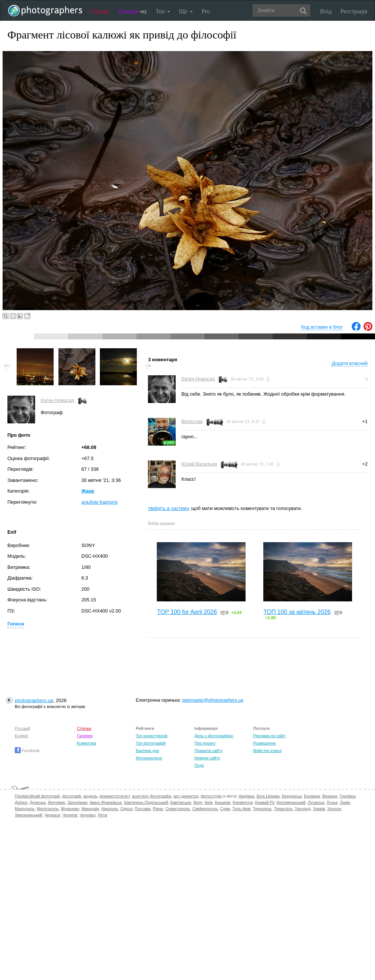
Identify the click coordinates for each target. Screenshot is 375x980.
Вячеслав (192, 421)
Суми (225, 809)
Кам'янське (181, 802)
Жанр (88, 491)
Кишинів (223, 802)
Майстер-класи (267, 751)
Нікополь (110, 809)
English (21, 736)
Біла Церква (268, 796)
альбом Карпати (99, 502)
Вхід (326, 11)
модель (91, 796)
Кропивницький (291, 802)
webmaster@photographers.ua (212, 700)
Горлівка (347, 796)
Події (199, 765)
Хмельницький (28, 815)
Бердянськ (292, 796)
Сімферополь (205, 809)
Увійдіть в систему (168, 508)
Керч (198, 802)
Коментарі (87, 743)
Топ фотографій (151, 743)
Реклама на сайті (269, 736)
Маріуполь (25, 809)
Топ (163, 11)
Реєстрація (354, 11)
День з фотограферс (214, 736)
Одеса (126, 809)
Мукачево (70, 809)
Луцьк (332, 802)
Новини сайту (207, 758)
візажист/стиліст (114, 796)
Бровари (312, 796)
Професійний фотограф (37, 796)
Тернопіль (262, 809)
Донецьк (38, 802)
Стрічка (99, 11)
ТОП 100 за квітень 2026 (297, 612)
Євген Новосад (58, 400)
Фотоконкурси (149, 758)
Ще (186, 11)
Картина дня (147, 751)
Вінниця (330, 796)
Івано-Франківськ (106, 802)
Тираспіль (283, 809)
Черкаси (52, 815)
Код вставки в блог (322, 327)
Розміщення (264, 743)
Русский (22, 728)
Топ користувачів (152, 736)
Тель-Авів (241, 809)
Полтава (143, 809)
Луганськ (316, 802)
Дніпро (21, 802)
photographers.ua (34, 700)
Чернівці (87, 815)
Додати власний (350, 363)
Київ (208, 802)
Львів (345, 802)
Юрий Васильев (199, 464)
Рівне (158, 809)
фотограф (72, 796)
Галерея (132, 11)
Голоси (16, 624)
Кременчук (243, 802)
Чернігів (70, 815)
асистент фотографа (152, 796)
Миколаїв (90, 809)
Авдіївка (247, 796)
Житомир (56, 802)
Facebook (27, 751)
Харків (319, 809)
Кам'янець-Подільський (146, 802)
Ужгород (303, 809)
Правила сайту (209, 751)
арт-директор (186, 796)
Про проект (205, 743)
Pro (206, 11)
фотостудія (211, 796)
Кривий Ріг (265, 802)
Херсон (334, 809)
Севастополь (178, 809)
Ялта (102, 815)
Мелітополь (48, 809)
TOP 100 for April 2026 (187, 612)
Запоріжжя (77, 802)
